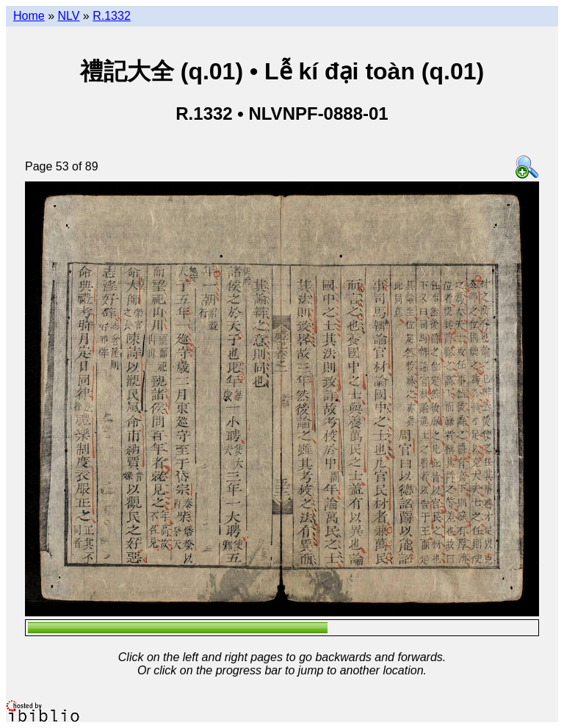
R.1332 (112, 16)
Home (29, 16)
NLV (68, 16)
